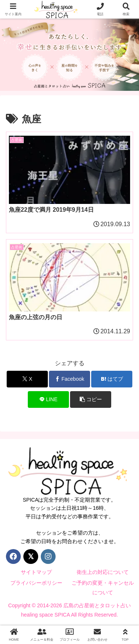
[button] (91, 399)
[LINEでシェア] (48, 399)
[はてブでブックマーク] (112, 379)
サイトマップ (36, 572)
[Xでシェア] (27, 379)
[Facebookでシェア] (69, 379)
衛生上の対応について (103, 572)
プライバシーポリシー (36, 583)
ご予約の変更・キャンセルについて (103, 587)
